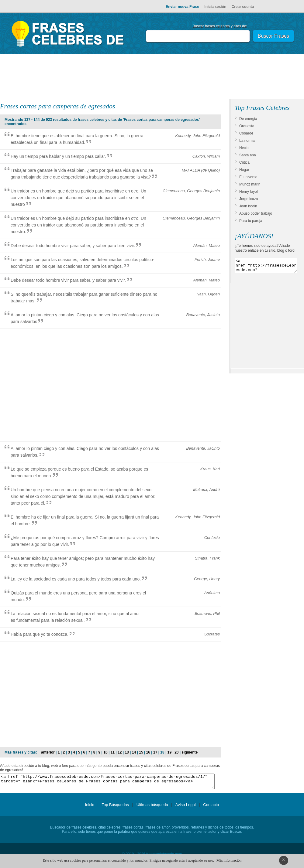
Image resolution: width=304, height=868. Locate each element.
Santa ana (248, 155)
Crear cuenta (243, 7)
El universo (248, 177)
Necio (244, 148)
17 (155, 752)
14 (134, 752)
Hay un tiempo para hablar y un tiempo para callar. (58, 156)
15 (141, 752)
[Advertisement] (152, 78)
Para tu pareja (251, 221)
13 (127, 752)
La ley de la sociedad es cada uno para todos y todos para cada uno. (76, 579)
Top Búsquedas (115, 807)
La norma (247, 141)
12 (120, 752)
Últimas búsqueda (152, 807)
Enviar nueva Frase (182, 7)
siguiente (190, 752)
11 (113, 752)
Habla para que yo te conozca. (40, 634)
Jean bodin (248, 206)
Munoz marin (250, 184)
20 (176, 752)
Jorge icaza (249, 199)
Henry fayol (249, 192)
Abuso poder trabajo (256, 213)
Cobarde (246, 133)
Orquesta (247, 126)
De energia (248, 119)
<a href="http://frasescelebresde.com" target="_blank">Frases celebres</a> (266, 267)
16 (148, 752)
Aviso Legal (186, 807)
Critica (244, 162)
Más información (229, 860)
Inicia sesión (215, 7)
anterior (48, 752)
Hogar (244, 170)
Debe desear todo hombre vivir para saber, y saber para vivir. (68, 280)
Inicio (90, 807)
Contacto (211, 807)
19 (169, 752)
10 (105, 752)
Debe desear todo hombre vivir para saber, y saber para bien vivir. (73, 246)
